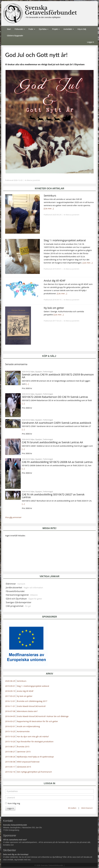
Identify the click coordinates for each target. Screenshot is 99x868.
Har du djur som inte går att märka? (33, 736)
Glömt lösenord (87, 808)
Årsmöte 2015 (23, 747)
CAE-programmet (18, 606)
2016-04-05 (10, 716)
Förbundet (20, 29)
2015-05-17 (10, 767)
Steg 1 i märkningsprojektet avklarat (33, 686)
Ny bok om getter (25, 696)
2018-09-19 (10, 691)
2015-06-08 (10, 762)
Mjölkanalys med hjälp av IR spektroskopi (35, 757)
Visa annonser (13, 517)
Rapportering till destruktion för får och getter (37, 721)
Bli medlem (72, 808)
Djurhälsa (44, 29)
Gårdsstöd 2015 (24, 767)
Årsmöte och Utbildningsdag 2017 (32, 701)
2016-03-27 (10, 721)
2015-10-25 (10, 731)
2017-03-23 (10, 696)
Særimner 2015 (24, 752)
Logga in (90, 42)
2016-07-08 (10, 711)
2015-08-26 (10, 757)
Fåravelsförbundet (15, 591)
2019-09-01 (10, 686)
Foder (32, 29)
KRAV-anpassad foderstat (28, 762)
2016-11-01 (10, 706)
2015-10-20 (10, 736)
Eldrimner (15, 584)
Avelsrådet (69, 29)
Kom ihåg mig (13, 803)
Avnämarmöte (23, 731)
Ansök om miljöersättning (28, 726)
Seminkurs (22, 681)
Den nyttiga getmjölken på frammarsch (34, 772)
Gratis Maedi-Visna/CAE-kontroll (31, 706)
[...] (28, 384)
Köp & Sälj (82, 29)
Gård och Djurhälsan (24, 599)
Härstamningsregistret (22, 595)
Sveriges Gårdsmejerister (19, 602)
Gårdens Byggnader (15, 36)
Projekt (56, 29)
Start (9, 29)
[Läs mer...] (49, 208)
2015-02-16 (10, 772)
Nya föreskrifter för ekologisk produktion (35, 741)
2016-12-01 (10, 701)
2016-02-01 (10, 726)
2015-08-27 (10, 747)
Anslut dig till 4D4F (25, 691)
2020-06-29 (10, 681)
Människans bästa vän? (27, 711)
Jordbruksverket (24, 587)
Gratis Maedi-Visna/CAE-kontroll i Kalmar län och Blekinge (43, 716)
